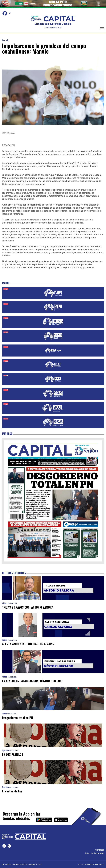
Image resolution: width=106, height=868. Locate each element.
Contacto (100, 850)
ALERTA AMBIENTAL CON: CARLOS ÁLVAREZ (28, 644)
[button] (102, 29)
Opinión (5, 751)
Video (5, 603)
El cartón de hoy (12, 791)
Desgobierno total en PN (17, 718)
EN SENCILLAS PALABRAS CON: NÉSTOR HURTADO (32, 681)
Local (5, 40)
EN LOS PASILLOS (13, 754)
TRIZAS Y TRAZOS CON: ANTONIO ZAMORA (28, 607)
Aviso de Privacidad (94, 853)
